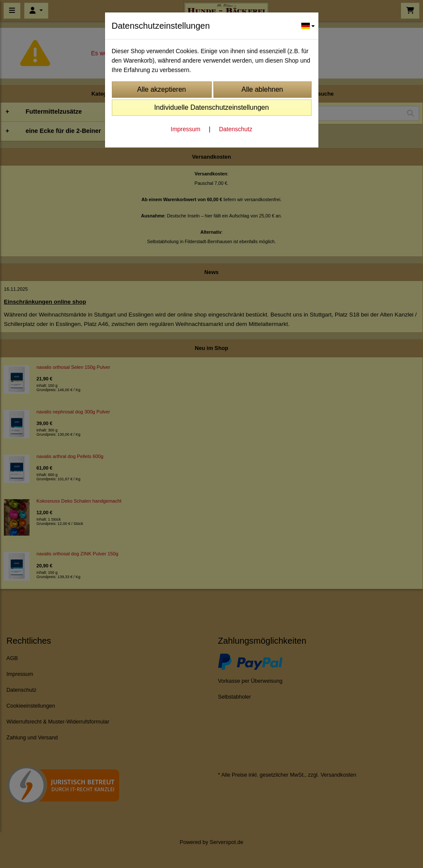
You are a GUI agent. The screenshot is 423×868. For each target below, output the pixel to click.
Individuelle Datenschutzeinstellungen (212, 107)
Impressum (185, 129)
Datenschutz (236, 129)
